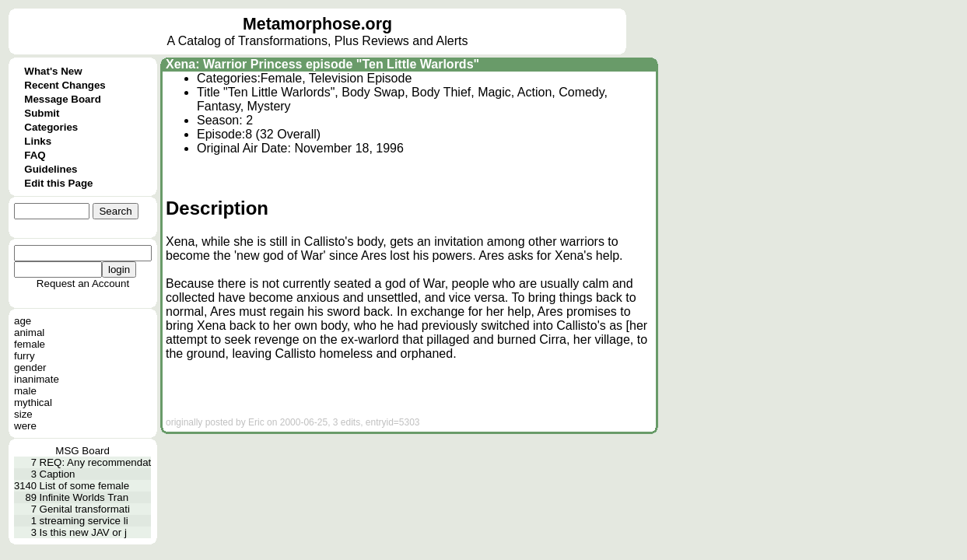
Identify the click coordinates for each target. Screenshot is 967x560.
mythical (33, 402)
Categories (51, 127)
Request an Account (83, 283)
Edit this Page (58, 183)
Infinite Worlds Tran (84, 497)
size (23, 414)
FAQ (35, 155)
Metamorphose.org (317, 24)
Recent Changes (65, 85)
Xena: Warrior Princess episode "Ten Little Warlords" (322, 64)
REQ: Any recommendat (96, 462)
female (30, 344)
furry (25, 356)
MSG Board (82, 451)
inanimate (37, 379)
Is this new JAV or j (83, 532)
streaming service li (84, 521)
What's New (53, 71)
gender (30, 367)
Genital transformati (85, 509)
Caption (58, 474)
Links (38, 141)
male (25, 391)
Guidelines (51, 169)
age (23, 321)
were (25, 426)
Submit (42, 113)
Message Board (63, 99)
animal (29, 332)
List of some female (85, 486)
